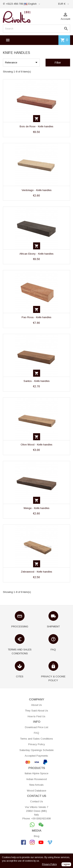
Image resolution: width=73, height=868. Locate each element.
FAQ (36, 733)
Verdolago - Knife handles (37, 190)
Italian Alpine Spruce (36, 773)
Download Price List (36, 727)
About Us (36, 705)
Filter (58, 62)
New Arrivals (36, 785)
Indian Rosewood (37, 779)
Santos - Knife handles (37, 381)
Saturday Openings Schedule (36, 750)
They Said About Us (36, 711)
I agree (66, 864)
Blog (37, 836)
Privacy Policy (37, 744)
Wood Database (36, 791)
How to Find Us (36, 716)
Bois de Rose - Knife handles (36, 126)
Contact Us (37, 801)
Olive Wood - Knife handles (36, 445)
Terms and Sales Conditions (36, 739)
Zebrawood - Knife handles (36, 572)
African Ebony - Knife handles (36, 254)
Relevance (22, 62)
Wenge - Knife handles (36, 508)
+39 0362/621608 (41, 818)
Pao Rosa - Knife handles (36, 317)
